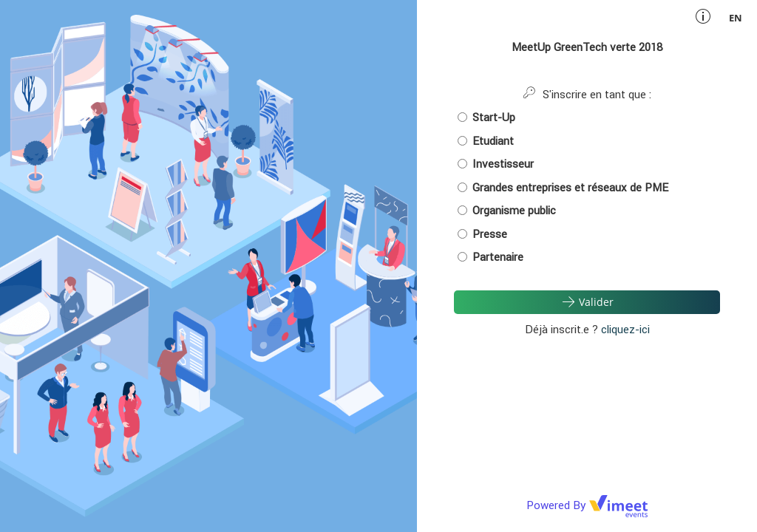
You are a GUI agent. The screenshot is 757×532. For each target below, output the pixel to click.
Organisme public (507, 210)
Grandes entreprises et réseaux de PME (563, 187)
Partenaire (490, 257)
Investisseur (496, 164)
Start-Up (486, 117)
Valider (587, 301)
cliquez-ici (625, 329)
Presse (482, 234)
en (736, 18)
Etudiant (486, 141)
